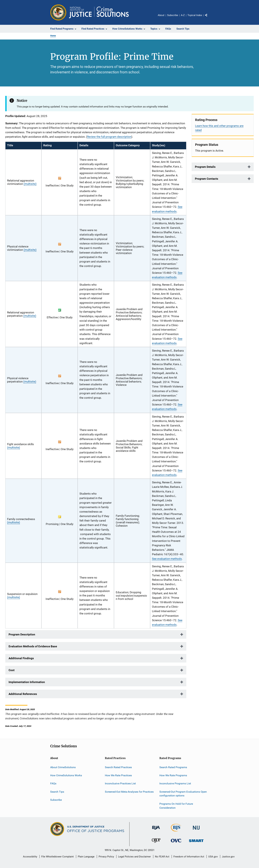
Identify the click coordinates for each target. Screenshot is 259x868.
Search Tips (57, 792)
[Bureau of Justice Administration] (156, 830)
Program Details (205, 167)
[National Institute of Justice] (196, 830)
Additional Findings (21, 658)
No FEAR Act (162, 857)
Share (209, 18)
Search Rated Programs (173, 767)
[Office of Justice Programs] (58, 12)
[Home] (99, 12)
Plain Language (86, 857)
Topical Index (195, 15)
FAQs (53, 783)
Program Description (22, 634)
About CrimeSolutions (63, 767)
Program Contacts (207, 179)
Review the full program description (109, 137)
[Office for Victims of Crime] (176, 843)
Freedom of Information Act (189, 857)
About (161, 15)
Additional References (23, 694)
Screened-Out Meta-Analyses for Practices (129, 792)
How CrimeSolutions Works (66, 775)
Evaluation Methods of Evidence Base (33, 646)
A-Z (183, 15)
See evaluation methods (167, 559)
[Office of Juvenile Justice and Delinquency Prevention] (156, 843)
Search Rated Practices (118, 767)
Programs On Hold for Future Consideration (176, 806)
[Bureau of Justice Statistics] (176, 832)
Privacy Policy (106, 857)
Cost (12, 670)
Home (53, 36)
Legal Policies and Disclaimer (134, 857)
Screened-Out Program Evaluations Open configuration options (183, 794)
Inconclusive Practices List (120, 783)
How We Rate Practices (118, 775)
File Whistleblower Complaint (57, 857)
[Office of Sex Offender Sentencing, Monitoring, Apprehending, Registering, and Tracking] (196, 843)
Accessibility (30, 857)
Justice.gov (228, 857)
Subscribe (173, 15)
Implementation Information (27, 682)
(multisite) (30, 184)
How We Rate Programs (173, 775)
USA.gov (213, 857)
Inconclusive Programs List (175, 783)
